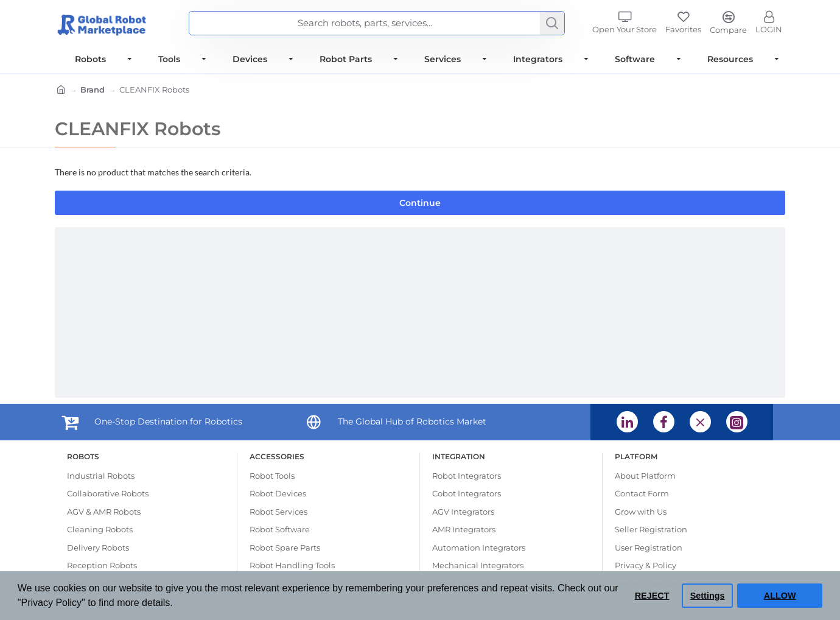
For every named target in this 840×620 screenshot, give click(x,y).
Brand (93, 90)
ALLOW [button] (780, 596)
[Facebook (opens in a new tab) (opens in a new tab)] (664, 422)
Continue (420, 203)
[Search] (552, 23)
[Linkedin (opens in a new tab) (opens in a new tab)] (627, 422)
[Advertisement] (420, 312)
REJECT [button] (652, 596)
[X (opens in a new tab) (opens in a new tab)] (700, 422)
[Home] (61, 91)
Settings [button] (708, 596)
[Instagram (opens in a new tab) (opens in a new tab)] (737, 422)
